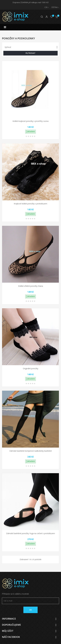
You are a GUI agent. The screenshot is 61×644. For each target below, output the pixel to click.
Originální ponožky (31, 368)
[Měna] (45, 7)
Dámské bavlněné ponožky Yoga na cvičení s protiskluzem (31, 533)
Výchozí (31, 47)
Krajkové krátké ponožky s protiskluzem (30, 204)
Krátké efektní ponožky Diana (31, 286)
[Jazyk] (54, 7)
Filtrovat (30, 53)
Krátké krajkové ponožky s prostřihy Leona (30, 121)
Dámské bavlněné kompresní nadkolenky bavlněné (31, 451)
